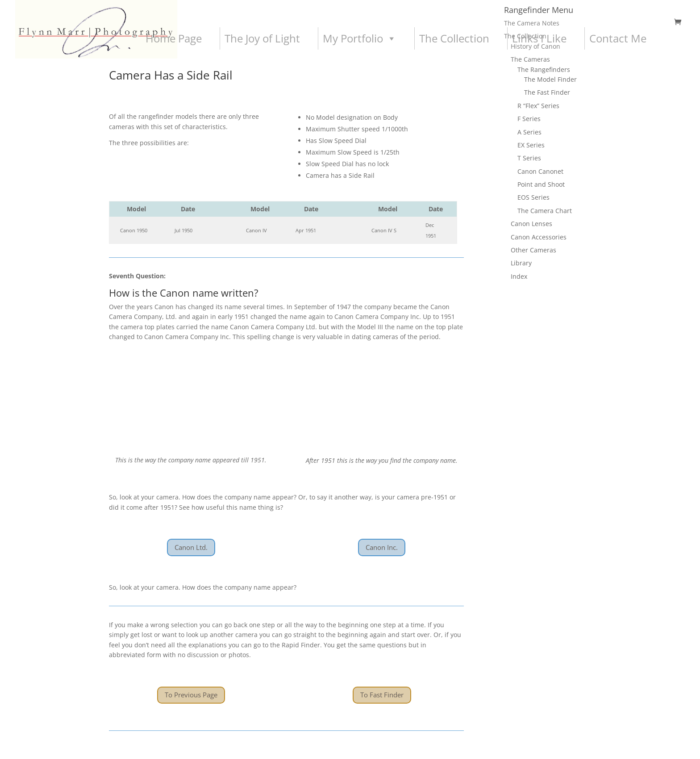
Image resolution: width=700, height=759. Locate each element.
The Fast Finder (547, 92)
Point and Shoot (541, 184)
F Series (529, 119)
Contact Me (618, 38)
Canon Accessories (539, 237)
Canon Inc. (382, 547)
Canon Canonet (540, 171)
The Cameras (530, 59)
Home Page (174, 38)
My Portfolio (360, 38)
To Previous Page (191, 695)
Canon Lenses (531, 224)
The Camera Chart (545, 211)
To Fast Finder (382, 695)
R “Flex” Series (538, 106)
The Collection (454, 38)
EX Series (531, 145)
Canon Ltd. (191, 547)
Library (521, 263)
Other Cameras (533, 250)
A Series (529, 132)
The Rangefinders (544, 69)
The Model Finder (550, 79)
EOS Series (533, 197)
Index (519, 276)
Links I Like (539, 38)
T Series (529, 158)
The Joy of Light (262, 38)
